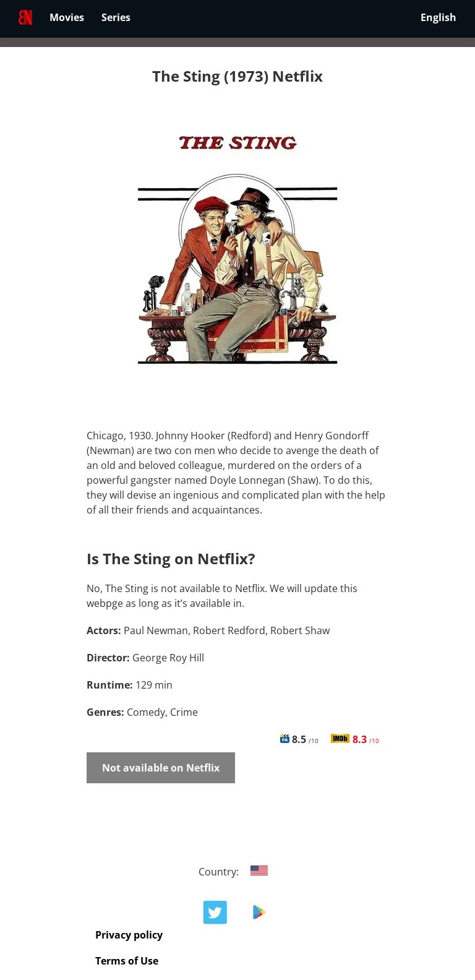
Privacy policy (129, 935)
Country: (238, 872)
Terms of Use (127, 961)
